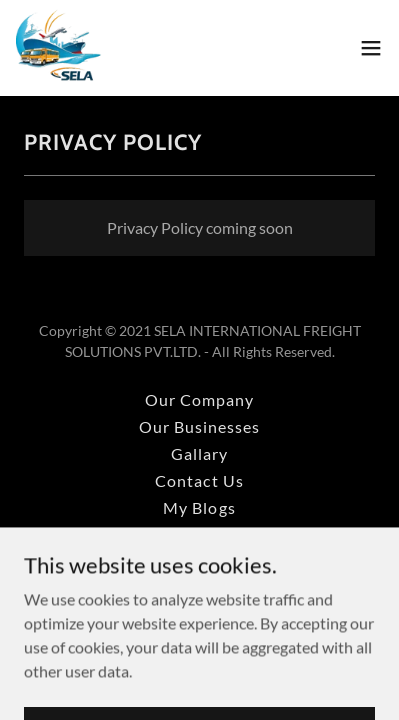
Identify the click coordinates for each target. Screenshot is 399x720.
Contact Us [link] (199, 480)
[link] (59, 48)
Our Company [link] (199, 399)
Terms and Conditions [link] (199, 561)
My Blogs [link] (199, 507)
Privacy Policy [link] (199, 534)
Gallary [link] (199, 453)
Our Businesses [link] (199, 426)
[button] (371, 48)
